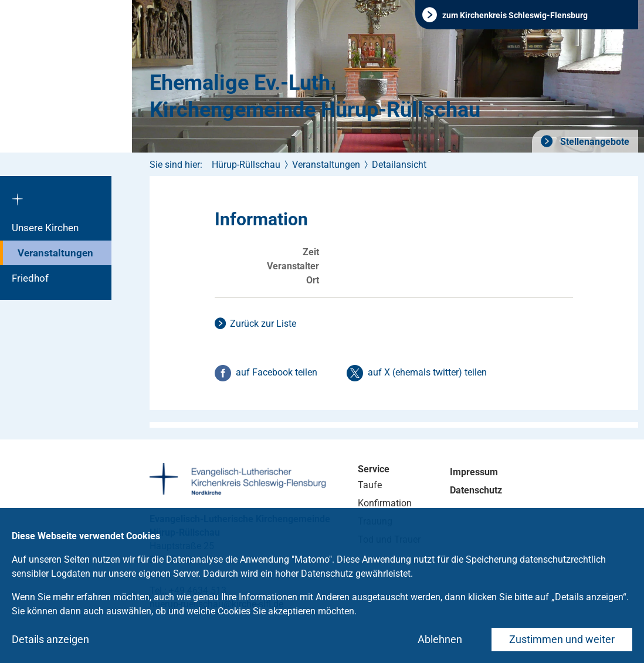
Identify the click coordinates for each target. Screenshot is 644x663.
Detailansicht (399, 165)
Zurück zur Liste (263, 324)
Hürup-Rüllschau (246, 165)
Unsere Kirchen (45, 228)
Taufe (370, 485)
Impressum (474, 472)
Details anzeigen (50, 639)
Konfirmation (385, 503)
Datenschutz (476, 490)
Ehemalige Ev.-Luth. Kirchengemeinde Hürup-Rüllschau (315, 96)
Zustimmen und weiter (562, 639)
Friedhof (30, 278)
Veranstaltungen (55, 253)
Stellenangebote (594, 142)
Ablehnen (440, 639)
